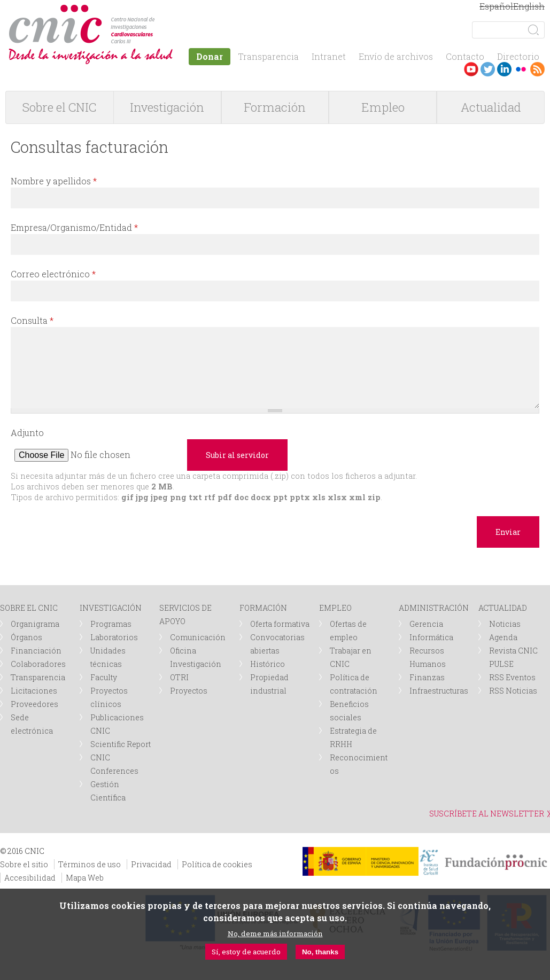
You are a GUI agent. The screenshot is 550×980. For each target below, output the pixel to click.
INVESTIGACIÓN (111, 608)
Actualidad (491, 107)
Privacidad (151, 864)
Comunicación (198, 637)
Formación (275, 107)
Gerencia (426, 624)
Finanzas (427, 677)
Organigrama (35, 624)
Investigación (167, 107)
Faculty (104, 677)
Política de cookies (217, 864)
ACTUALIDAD (503, 608)
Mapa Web (85, 878)
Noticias (505, 624)
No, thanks (320, 952)
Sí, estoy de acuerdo (246, 952)
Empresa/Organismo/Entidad (74, 227)
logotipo (158, 10)
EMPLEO (335, 608)
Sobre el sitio (24, 864)
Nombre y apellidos (54, 181)
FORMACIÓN (263, 608)
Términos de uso (90, 864)
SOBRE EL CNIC (29, 608)
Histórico (268, 664)
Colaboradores (38, 664)
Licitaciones (34, 691)
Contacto (465, 56)
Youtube (471, 69)
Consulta (32, 320)
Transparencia (268, 56)
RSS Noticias (513, 691)
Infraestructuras (439, 691)
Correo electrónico (53, 274)
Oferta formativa (280, 624)
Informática (431, 637)
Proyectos (189, 691)
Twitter (488, 69)
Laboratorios (114, 637)
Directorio (518, 56)
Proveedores (34, 704)
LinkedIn (504, 69)
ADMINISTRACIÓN (434, 608)
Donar (210, 56)
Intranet (329, 56)
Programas (111, 624)
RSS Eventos (512, 677)
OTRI (179, 677)
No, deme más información (275, 934)
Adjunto (27, 433)
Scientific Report (121, 744)
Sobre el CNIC (59, 107)
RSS (537, 69)
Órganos (26, 637)
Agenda (503, 637)
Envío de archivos (396, 56)
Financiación (36, 651)
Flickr (521, 69)
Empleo (383, 107)
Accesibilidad (30, 878)
